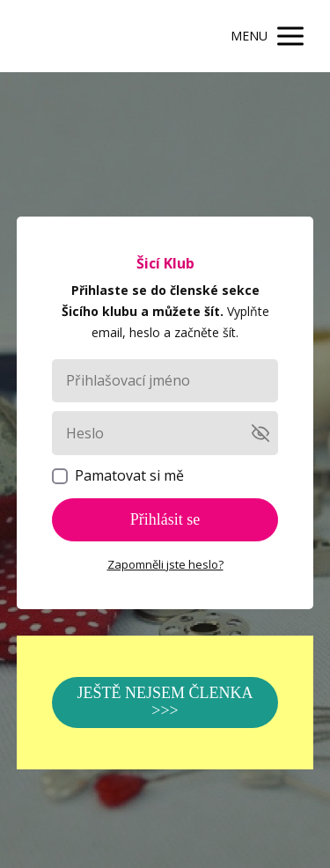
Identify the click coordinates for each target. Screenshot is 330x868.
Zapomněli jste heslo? (165, 564)
